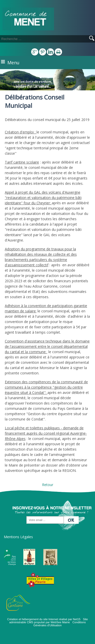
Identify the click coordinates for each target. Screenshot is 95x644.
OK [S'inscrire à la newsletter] (72, 519)
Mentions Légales (18, 537)
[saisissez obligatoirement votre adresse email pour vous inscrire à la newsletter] (45, 520)
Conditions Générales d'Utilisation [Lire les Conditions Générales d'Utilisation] (60, 624)
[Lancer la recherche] (92, 39)
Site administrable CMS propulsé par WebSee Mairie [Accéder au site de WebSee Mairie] (48, 621)
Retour (48, 485)
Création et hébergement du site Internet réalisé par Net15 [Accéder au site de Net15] (44, 619)
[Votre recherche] (38, 39)
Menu (13, 63)
